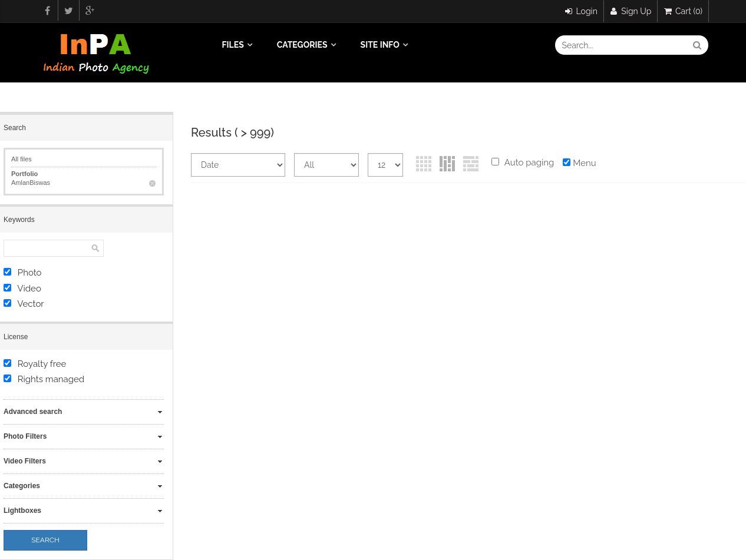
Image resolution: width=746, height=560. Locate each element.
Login (581, 11)
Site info (380, 45)
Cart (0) (683, 11)
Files (233, 45)
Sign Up (631, 11)
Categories (302, 45)
